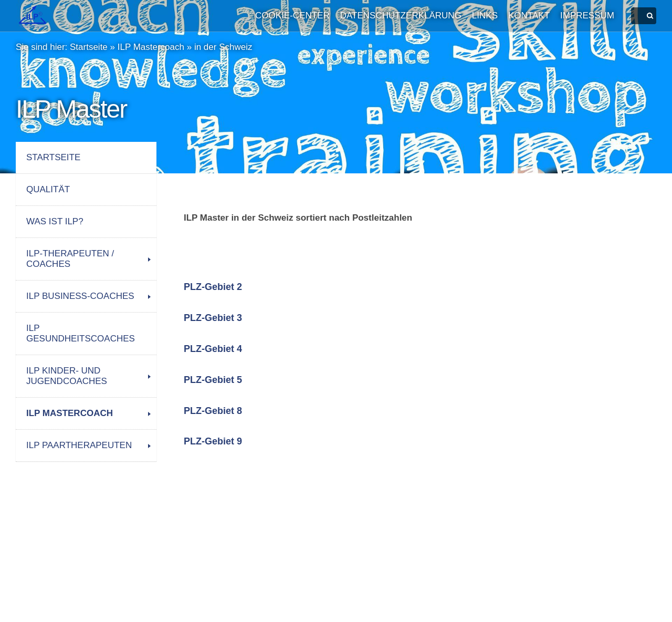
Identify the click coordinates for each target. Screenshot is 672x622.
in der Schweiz (223, 47)
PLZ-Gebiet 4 (213, 349)
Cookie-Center (292, 15)
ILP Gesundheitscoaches (81, 333)
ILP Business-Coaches (80, 296)
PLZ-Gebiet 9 (213, 441)
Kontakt (529, 15)
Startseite (89, 47)
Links (485, 15)
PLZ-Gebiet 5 (213, 380)
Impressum (587, 15)
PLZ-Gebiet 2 (213, 287)
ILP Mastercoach (151, 47)
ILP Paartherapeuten (79, 445)
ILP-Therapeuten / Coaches (70, 259)
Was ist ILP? (55, 221)
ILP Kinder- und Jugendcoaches (67, 376)
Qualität (48, 189)
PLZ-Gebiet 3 (213, 318)
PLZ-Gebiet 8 (213, 411)
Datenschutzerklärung (401, 15)
